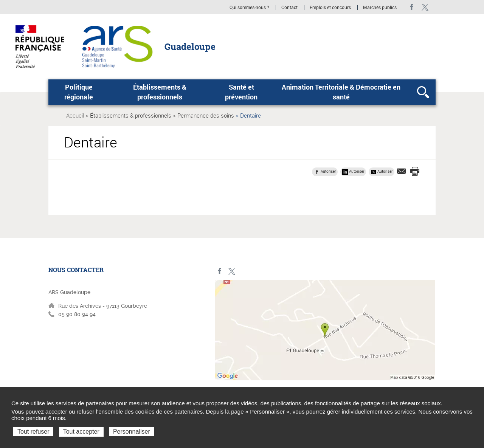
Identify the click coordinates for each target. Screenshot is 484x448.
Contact (289, 8)
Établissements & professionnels (160, 92)
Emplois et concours (330, 8)
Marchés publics (380, 8)
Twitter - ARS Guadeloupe (425, 7)
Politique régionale (79, 92)
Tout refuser (33, 432)
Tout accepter (81, 432)
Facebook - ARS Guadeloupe (412, 7)
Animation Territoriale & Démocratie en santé (341, 92)
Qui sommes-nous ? (249, 8)
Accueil (75, 115)
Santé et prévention (241, 92)
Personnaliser (132, 432)
